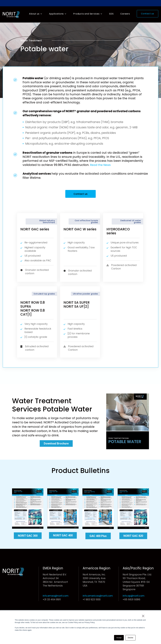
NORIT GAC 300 (28, 536)
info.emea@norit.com (56, 596)
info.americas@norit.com (98, 596)
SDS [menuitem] (111, 14)
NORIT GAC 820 (133, 536)
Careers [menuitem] (125, 14)
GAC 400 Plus (98, 536)
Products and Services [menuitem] (86, 14)
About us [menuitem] (34, 14)
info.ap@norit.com (134, 596)
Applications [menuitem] (56, 14)
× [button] (143, 616)
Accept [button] (119, 638)
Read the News (101, 165)
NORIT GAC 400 (63, 536)
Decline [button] (130, 638)
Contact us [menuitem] (148, 14)
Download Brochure (56, 444)
